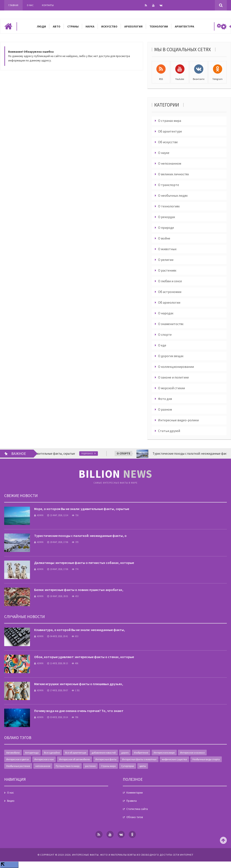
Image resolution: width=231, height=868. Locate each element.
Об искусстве (168, 142)
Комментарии (135, 793)
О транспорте (169, 185)
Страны (73, 26)
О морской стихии (171, 388)
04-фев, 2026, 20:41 (58, 636)
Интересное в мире (164, 753)
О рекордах (167, 217)
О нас (30, 5)
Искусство (109, 26)
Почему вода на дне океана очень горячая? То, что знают (79, 711)
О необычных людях (173, 195)
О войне (164, 238)
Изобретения (141, 753)
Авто (57, 26)
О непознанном (170, 163)
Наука (90, 26)
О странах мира (170, 121)
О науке (164, 153)
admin (39, 515)
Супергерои (128, 766)
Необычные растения (18, 766)
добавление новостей (104, 753)
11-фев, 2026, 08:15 (58, 663)
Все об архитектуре (76, 753)
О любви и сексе (170, 281)
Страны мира (108, 766)
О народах (166, 313)
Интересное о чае (44, 759)
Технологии (159, 26)
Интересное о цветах (18, 759)
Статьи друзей (169, 431)
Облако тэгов (135, 817)
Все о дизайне (52, 753)
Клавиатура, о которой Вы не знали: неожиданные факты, (80, 630)
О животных (167, 249)
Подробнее (95, 454)
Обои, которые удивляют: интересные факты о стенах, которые (84, 657)
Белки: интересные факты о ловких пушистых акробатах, (79, 590)
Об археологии (169, 302)
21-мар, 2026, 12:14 (58, 515)
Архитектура (184, 26)
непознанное (43, 766)
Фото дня (165, 399)
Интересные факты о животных (139, 759)
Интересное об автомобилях (75, 759)
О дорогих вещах (171, 356)
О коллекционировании (176, 367)
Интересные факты (106, 759)
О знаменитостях (171, 324)
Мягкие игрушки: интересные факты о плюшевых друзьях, (79, 684)
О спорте (165, 334)
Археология (133, 26)
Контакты (48, 5)
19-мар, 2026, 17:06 (58, 569)
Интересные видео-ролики (178, 420)
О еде (162, 345)
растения (90, 766)
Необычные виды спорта (206, 759)
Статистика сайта (137, 809)
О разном (165, 409)
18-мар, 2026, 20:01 (58, 596)
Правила (132, 801)
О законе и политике (173, 377)
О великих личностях (173, 174)
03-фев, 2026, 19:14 (58, 717)
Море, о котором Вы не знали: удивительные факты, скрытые (82, 509)
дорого (125, 753)
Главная (13, 5)
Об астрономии (170, 292)
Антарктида (32, 753)
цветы (143, 766)
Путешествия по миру (68, 766)
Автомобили (13, 753)
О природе (166, 228)
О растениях (167, 270)
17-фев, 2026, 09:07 (58, 690)
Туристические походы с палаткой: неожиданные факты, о (80, 536)
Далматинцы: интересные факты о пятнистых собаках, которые (84, 563)
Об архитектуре (170, 131)
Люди (41, 26)
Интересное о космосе (192, 753)
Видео (11, 801)
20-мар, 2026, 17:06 (58, 542)
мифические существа (174, 759)
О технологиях (169, 206)
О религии (166, 260)
